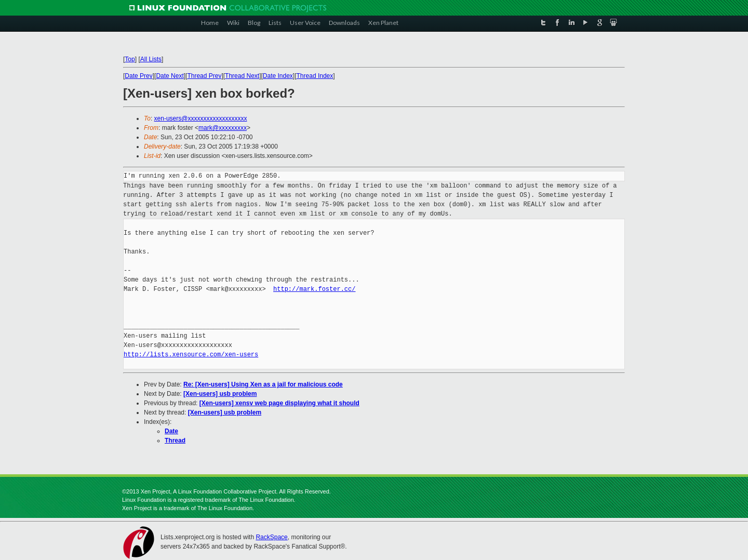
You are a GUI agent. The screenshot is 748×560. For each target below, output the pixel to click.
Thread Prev (204, 76)
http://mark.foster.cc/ (314, 289)
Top (130, 59)
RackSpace (271, 537)
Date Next (170, 76)
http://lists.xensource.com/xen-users (191, 355)
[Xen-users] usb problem (220, 394)
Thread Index (315, 76)
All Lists (151, 59)
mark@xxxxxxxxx (223, 128)
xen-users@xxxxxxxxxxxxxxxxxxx (201, 118)
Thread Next (242, 76)
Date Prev (138, 76)
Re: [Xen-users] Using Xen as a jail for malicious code (263, 384)
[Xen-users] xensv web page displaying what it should (279, 403)
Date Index (278, 76)
